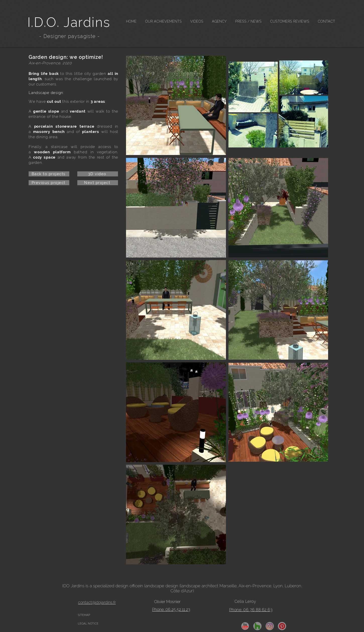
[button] (163, 21)
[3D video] (98, 174)
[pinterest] (282, 626)
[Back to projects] (49, 174)
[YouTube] (245, 626)
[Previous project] (49, 183)
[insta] (270, 626)
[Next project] (98, 183)
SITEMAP (84, 615)
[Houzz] (257, 626)
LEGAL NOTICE (88, 624)
